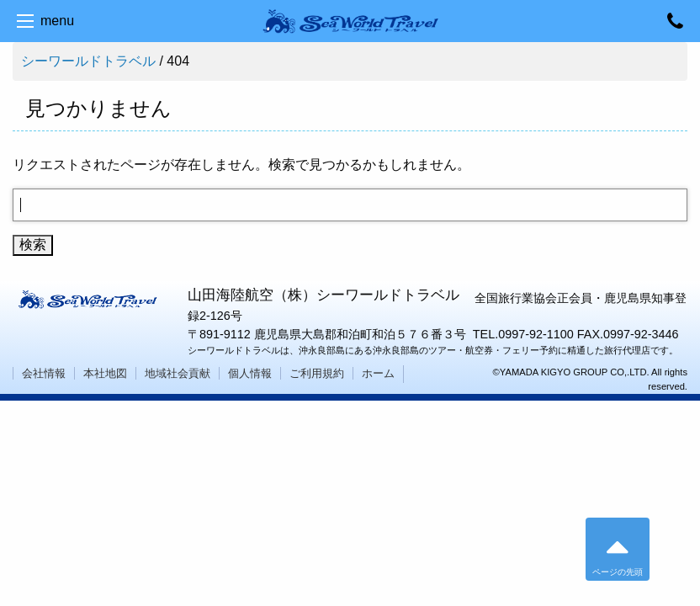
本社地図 (105, 373)
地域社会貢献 (178, 373)
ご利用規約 (317, 373)
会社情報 (44, 373)
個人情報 (250, 373)
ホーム (378, 373)
